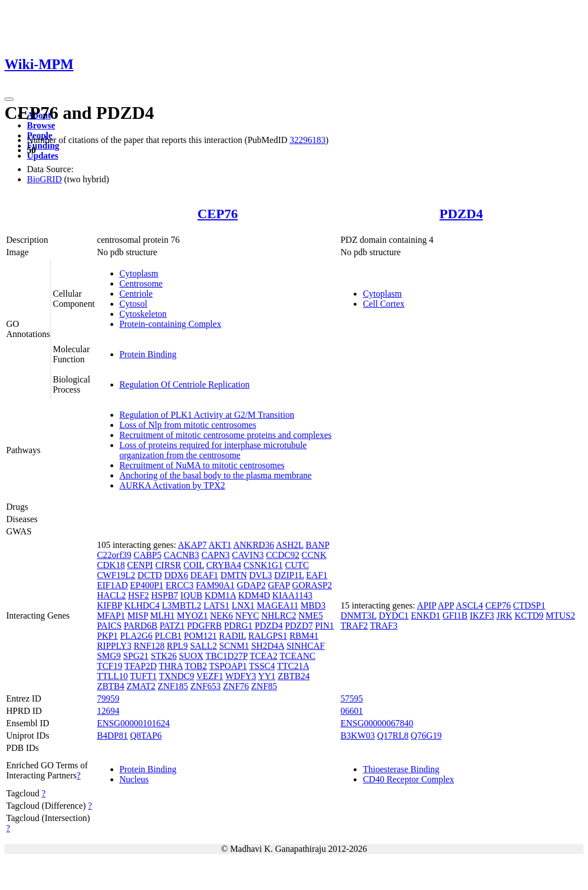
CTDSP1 (529, 605)
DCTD (150, 575)
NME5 (311, 615)
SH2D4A (268, 646)
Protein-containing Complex (170, 324)
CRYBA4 (224, 565)
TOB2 (196, 666)
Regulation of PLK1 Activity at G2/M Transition (207, 415)
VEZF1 (210, 676)
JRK (504, 615)
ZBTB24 (294, 676)
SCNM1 (234, 646)
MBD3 (313, 605)
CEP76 (217, 214)
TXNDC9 (176, 676)
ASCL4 (469, 605)
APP (446, 605)
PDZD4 (461, 214)
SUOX (191, 656)
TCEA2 (263, 656)
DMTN (233, 575)
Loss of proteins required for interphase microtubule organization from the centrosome (213, 450)
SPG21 (136, 656)
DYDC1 (394, 615)
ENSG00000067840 (377, 723)
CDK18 (111, 565)
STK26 (164, 656)
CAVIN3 (248, 555)
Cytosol (133, 304)
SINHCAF (305, 646)
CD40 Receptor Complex (408, 779)
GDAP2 (251, 585)
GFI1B (455, 615)
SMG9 (109, 656)
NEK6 (222, 615)
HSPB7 (165, 595)
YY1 (267, 676)
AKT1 (220, 545)
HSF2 (138, 595)
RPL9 (177, 646)
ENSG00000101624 (133, 723)
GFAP (279, 585)
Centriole (136, 294)
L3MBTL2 (182, 605)
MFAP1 (111, 615)
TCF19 (110, 666)
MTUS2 (561, 615)
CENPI (140, 565)
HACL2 (112, 595)
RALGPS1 (268, 636)
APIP (427, 605)
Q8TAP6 (146, 735)
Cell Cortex (383, 304)
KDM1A (220, 595)
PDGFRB (204, 626)
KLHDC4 (142, 605)
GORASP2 (312, 585)
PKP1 (107, 636)
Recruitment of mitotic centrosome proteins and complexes (226, 435)
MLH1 (163, 615)
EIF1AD (112, 585)
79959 (108, 698)
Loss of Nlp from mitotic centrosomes (188, 425)
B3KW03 (357, 735)
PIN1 (325, 626)
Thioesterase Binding (401, 769)
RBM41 (304, 636)
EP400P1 (147, 585)
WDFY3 (241, 676)
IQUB (191, 595)
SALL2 (203, 646)
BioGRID (44, 179)
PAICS (109, 626)
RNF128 (149, 646)
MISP (138, 615)
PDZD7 (299, 626)
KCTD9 (529, 615)
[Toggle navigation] (9, 99)
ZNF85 (264, 686)
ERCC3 (180, 585)
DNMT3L (358, 615)
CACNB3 (181, 555)
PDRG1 (239, 626)
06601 (351, 711)
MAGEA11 (277, 605)
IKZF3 (482, 615)
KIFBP (110, 605)
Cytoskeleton (143, 314)
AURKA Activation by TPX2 (172, 485)
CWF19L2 (116, 575)
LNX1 (243, 605)
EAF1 (317, 575)
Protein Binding (148, 354)
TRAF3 (384, 626)
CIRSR (168, 565)
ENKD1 (425, 615)
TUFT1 (143, 676)
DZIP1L (289, 575)
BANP (317, 545)
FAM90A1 (215, 585)
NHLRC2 (279, 615)
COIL (194, 565)
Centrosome (141, 283)
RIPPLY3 (114, 646)
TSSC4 (262, 666)
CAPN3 (216, 555)
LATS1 (216, 605)
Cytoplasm (139, 273)
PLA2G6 (136, 636)
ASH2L (290, 545)
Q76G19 (426, 735)
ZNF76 (236, 686)
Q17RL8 (393, 735)
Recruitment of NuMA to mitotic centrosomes (202, 465)
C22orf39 (114, 555)
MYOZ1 (193, 615)
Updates (43, 156)
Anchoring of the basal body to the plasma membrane (216, 475)
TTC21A (293, 666)
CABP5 (147, 555)
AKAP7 (192, 545)
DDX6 (176, 575)
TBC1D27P (226, 656)
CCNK (314, 555)
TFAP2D (141, 666)
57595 (351, 698)
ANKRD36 (254, 545)
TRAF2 (354, 626)
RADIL (233, 636)
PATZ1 (172, 626)
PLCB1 (168, 636)
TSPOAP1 (228, 666)
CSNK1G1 (263, 565)
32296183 (308, 140)
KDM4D (254, 595)
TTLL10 (112, 676)
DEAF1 (205, 575)
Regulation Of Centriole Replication (184, 384)
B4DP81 (112, 735)
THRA (171, 666)
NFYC (247, 615)
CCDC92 (283, 555)
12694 (108, 711)
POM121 (200, 636)
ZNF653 (206, 686)
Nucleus (134, 779)
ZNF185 (173, 686)
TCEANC (298, 656)
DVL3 (260, 575)
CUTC (297, 565)
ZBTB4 (111, 686)
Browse (41, 125)
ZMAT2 (141, 686)
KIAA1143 (292, 595)
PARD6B (141, 626)
